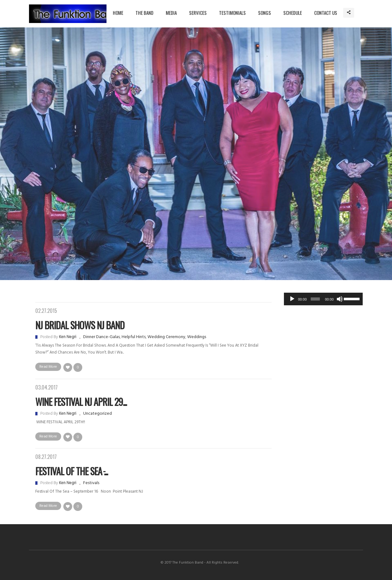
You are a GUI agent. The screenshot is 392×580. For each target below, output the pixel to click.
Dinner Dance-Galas (101, 337)
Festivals (91, 483)
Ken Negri (68, 337)
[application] (323, 299)
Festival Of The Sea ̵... (72, 471)
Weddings (197, 337)
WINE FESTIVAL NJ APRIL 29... (81, 402)
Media (171, 13)
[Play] (292, 299)
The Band (144, 13)
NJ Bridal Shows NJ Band (80, 325)
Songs (265, 13)
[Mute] (340, 299)
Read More (48, 367)
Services (198, 13)
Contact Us (326, 13)
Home (118, 13)
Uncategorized (98, 414)
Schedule (293, 13)
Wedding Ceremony (166, 337)
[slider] (315, 299)
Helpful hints (134, 337)
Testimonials (232, 13)
